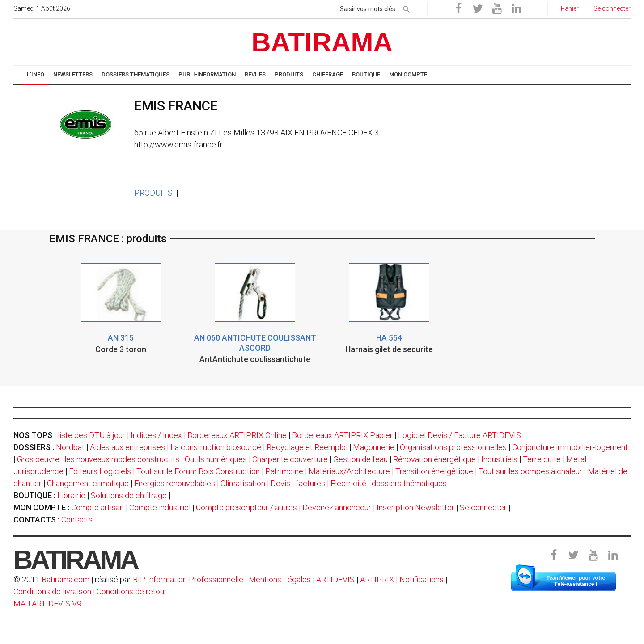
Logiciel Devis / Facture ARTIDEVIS (460, 435)
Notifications (422, 579)
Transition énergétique (434, 471)
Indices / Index (156, 435)
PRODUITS (153, 193)
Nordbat (70, 447)
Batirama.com (66, 579)
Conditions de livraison (52, 591)
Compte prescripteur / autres (246, 507)
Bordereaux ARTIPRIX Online (237, 435)
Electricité (348, 483)
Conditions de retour (132, 591)
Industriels (499, 459)
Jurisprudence (38, 471)
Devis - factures (298, 483)
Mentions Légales (280, 579)
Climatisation (243, 483)
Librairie (71, 495)
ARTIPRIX (377, 579)
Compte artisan (97, 507)
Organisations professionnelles (453, 447)
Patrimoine (284, 471)
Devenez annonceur (337, 507)
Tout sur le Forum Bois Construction (198, 471)
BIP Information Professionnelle (188, 579)
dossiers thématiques (409, 483)
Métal (576, 459)
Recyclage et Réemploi (307, 447)
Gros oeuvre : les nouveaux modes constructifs (98, 459)
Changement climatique (88, 483)
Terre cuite (542, 459)
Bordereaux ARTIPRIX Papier (342, 435)
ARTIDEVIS (335, 579)
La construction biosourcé (216, 447)
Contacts (77, 520)
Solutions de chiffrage (129, 495)
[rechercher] (407, 8)
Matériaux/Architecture (349, 471)
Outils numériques (216, 459)
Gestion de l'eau (360, 459)
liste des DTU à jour (91, 435)
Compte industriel (160, 507)
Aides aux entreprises (127, 447)
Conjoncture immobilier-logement (570, 447)
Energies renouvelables (175, 483)
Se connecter (483, 507)
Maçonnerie (374, 447)
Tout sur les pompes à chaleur (530, 471)
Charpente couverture (290, 459)
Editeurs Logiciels (100, 471)
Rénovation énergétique (434, 459)
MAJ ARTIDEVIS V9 (47, 604)
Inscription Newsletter (415, 507)
